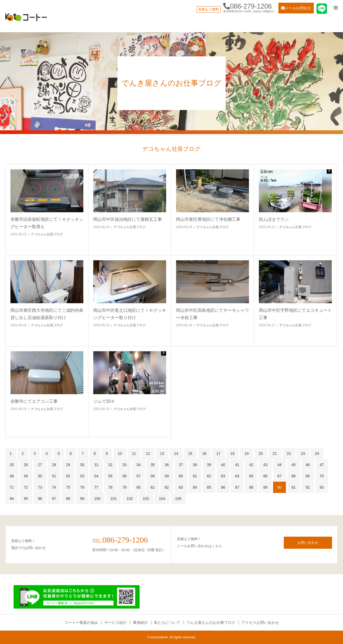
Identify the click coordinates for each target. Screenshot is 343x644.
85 (209, 487)
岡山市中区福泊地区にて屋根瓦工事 (128, 219)
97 (54, 499)
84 (195, 487)
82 (167, 487)
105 (178, 499)
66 (265, 476)
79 (125, 487)
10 (120, 453)
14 (176, 453)
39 (209, 465)
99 (82, 499)
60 (181, 476)
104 (162, 499)
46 (308, 465)
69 (308, 476)
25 (12, 465)
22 (289, 453)
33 (125, 465)
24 (317, 453)
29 (68, 465)
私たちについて (167, 623)
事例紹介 (140, 623)
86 (223, 487)
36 (167, 465)
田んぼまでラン (274, 219)
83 (181, 487)
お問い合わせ (308, 543)
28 (54, 465)
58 (153, 476)
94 (12, 499)
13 (162, 453)
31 (96, 465)
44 (279, 465)
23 (303, 453)
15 (190, 453)
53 (82, 476)
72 (26, 487)
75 (68, 487)
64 (237, 476)
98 (68, 499)
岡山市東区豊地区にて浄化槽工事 (208, 219)
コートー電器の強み (81, 623)
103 (146, 499)
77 (96, 487)
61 (195, 476)
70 (322, 476)
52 (68, 476)
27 (40, 465)
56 (125, 476)
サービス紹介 (115, 623)
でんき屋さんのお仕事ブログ (211, 623)
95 (26, 499)
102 (130, 499)
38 (195, 465)
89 (265, 487)
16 (204, 453)
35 (153, 465)
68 (294, 476)
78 (110, 487)
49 (26, 476)
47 (322, 465)
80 (139, 487)
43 (265, 465)
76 (82, 487)
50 (40, 476)
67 (279, 476)
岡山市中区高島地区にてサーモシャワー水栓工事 (212, 314)
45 (294, 465)
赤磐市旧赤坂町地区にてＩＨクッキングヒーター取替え (47, 223)
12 (148, 453)
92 (308, 487)
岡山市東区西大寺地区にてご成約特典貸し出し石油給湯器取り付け (47, 314)
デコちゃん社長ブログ (47, 234)
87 (237, 487)
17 (218, 453)
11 (134, 453)
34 (139, 465)
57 (139, 476)
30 (82, 465)
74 (54, 487)
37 (181, 465)
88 (251, 487)
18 (233, 453)
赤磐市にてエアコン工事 (34, 401)
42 (251, 465)
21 (275, 453)
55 (110, 476)
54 (96, 476)
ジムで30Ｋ (104, 401)
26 (26, 465)
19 (247, 453)
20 (261, 453)
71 (12, 487)
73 (40, 487)
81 (153, 487)
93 (322, 487)
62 (209, 476)
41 (237, 465)
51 (54, 476)
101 (113, 499)
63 (223, 476)
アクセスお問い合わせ (260, 623)
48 (12, 476)
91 (294, 487)
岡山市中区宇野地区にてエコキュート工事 (295, 314)
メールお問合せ (296, 8)
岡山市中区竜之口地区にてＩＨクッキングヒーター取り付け (130, 314)
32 (110, 465)
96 (40, 499)
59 (167, 476)
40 (223, 465)
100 (97, 499)
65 (251, 476)
